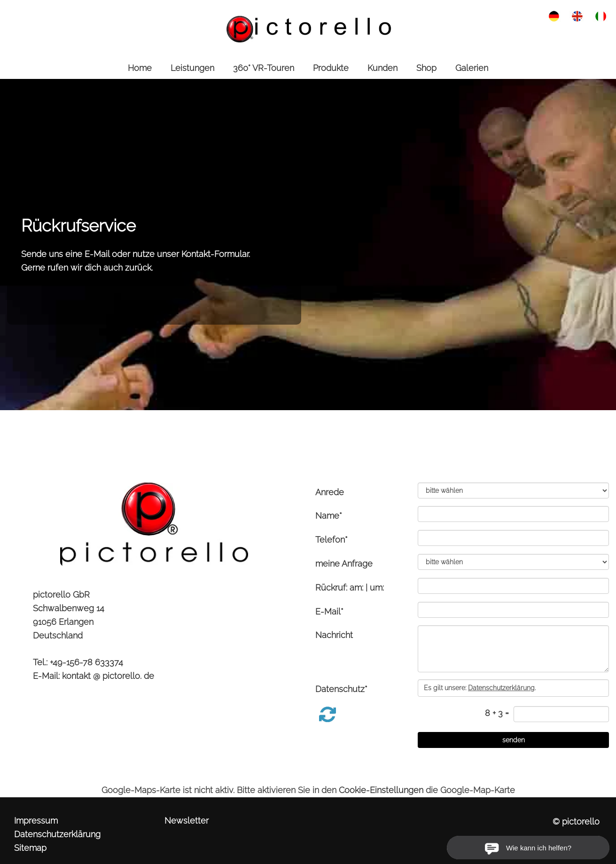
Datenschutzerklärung (57, 834)
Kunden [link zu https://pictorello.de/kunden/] (382, 68)
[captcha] (561, 714)
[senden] (513, 740)
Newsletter (187, 821)
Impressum (36, 821)
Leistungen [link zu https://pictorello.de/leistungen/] (192, 68)
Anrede (330, 492)
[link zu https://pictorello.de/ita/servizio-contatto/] (601, 15)
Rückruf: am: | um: (350, 588)
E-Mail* (329, 611)
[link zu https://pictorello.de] (308, 29)
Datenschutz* (341, 689)
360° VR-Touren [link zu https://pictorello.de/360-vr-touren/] (264, 68)
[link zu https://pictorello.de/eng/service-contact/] (577, 15)
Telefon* (331, 540)
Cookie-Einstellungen (381, 790)
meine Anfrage (344, 564)
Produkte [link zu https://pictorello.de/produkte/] (331, 68)
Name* (329, 516)
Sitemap (30, 848)
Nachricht (334, 635)
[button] (327, 714)
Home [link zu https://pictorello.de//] (140, 68)
